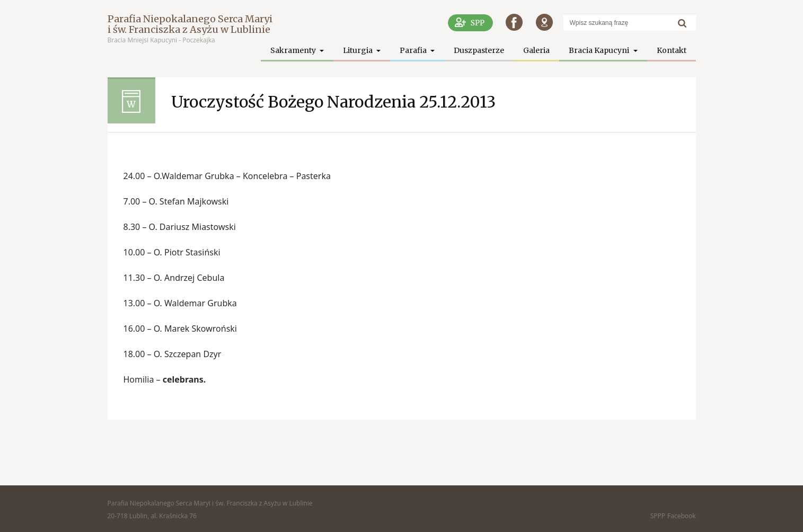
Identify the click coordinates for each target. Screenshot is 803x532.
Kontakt (672, 50)
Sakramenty (294, 50)
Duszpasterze (479, 50)
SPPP (658, 516)
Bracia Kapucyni (600, 50)
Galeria (536, 50)
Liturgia (359, 50)
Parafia (414, 50)
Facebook (681, 516)
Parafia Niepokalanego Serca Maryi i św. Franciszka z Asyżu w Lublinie (190, 24)
